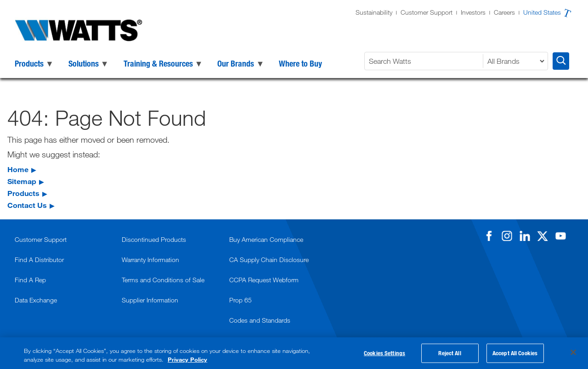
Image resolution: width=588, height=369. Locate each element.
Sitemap (22, 181)
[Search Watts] (425, 61)
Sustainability (374, 12)
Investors (473, 12)
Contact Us (27, 205)
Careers (504, 12)
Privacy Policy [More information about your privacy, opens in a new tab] (187, 359)
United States (542, 12)
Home (18, 169)
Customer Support (427, 12)
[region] (294, 353)
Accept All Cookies (515, 353)
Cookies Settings (384, 353)
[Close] (573, 352)
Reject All (449, 353)
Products (23, 193)
